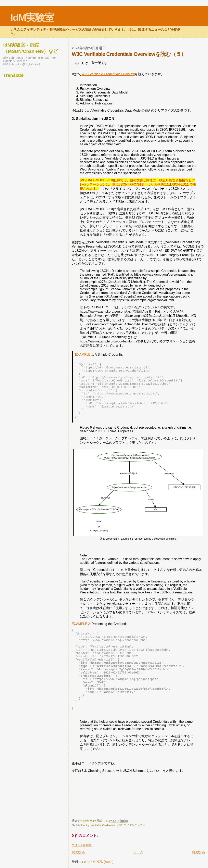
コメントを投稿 (82, 845)
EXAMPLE (84, 355)
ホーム (138, 852)
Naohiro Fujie (89, 821)
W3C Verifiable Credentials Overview (108, 74)
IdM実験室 (32, 18)
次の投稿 (78, 852)
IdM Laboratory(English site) (22, 64)
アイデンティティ (134, 825)
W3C (120, 825)
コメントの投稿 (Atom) (97, 862)
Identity (85, 825)
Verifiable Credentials (103, 825)
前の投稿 (198, 852)
